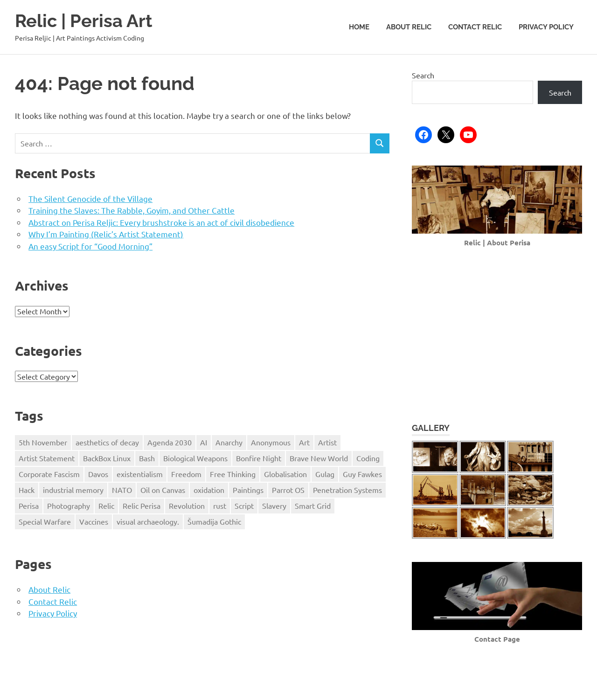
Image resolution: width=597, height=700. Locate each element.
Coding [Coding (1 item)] (368, 458)
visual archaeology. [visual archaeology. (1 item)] (148, 521)
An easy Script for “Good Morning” (90, 246)
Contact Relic (475, 27)
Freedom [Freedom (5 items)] (186, 474)
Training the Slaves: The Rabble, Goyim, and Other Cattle (132, 210)
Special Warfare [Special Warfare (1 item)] (45, 521)
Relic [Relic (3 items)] (106, 506)
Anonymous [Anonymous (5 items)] (271, 442)
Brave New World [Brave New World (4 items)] (319, 458)
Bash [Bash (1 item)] (147, 458)
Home (359, 27)
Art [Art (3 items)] (304, 442)
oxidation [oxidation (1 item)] (209, 490)
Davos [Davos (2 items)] (98, 474)
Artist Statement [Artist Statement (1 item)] (47, 458)
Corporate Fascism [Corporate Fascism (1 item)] (49, 474)
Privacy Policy (546, 27)
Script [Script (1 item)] (244, 506)
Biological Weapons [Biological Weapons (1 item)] (195, 458)
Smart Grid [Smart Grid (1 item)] (313, 506)
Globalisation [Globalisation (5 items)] (285, 474)
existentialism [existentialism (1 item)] (140, 474)
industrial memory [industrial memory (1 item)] (73, 490)
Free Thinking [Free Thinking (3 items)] (233, 474)
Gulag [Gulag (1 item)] (325, 474)
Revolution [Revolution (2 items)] (187, 506)
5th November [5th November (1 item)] (43, 442)
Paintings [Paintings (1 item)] (248, 490)
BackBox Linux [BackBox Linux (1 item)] (107, 458)
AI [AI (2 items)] (204, 442)
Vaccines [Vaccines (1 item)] (94, 521)
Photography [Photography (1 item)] (69, 506)
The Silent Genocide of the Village (90, 198)
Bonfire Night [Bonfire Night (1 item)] (259, 458)
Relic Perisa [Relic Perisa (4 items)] (142, 506)
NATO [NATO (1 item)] (122, 490)
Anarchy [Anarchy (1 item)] (229, 442)
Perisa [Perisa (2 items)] (29, 506)
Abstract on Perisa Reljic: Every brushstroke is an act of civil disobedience (161, 222)
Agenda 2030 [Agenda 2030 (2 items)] (170, 442)
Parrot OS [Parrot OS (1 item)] (288, 490)
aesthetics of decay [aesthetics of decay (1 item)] (107, 442)
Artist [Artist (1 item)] (327, 442)
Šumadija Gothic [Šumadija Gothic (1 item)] (214, 521)
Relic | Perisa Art (84, 21)
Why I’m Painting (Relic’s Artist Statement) (106, 233)
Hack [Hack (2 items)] (27, 490)
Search (423, 75)
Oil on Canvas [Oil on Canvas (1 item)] (163, 490)
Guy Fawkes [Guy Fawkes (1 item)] (362, 474)
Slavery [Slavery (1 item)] (274, 506)
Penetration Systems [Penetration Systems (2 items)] (347, 490)
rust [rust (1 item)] (220, 506)
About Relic (409, 27)
